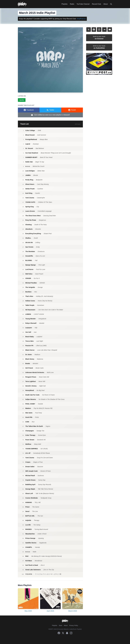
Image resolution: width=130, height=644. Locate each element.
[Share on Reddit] (72, 110)
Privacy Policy (74, 625)
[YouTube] (110, 30)
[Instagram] (99, 30)
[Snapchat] (67, 633)
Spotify (22, 100)
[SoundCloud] (104, 30)
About (106, 4)
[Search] (111, 4)
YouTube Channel (83, 4)
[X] (89, 30)
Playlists (65, 4)
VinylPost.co (81, 19)
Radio (72, 4)
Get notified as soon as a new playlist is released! (50, 115)
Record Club (96, 4)
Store (60, 625)
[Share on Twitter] (50, 110)
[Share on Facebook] (29, 110)
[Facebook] (94, 30)
